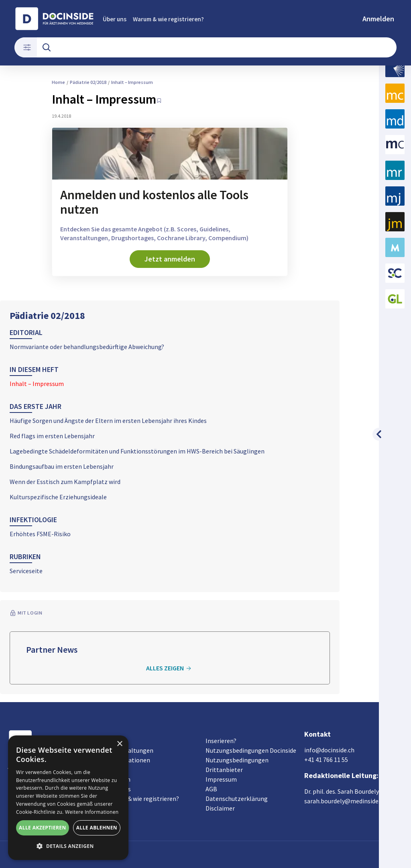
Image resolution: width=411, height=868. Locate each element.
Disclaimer (220, 808)
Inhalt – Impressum (37, 384)
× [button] (119, 744)
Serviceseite (26, 571)
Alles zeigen (170, 668)
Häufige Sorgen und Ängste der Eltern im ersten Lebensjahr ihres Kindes (108, 421)
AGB (211, 789)
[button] (68, 846)
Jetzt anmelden (170, 259)
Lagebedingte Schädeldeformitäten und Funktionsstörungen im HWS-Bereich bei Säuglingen (137, 451)
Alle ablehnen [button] (97, 828)
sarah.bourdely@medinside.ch (345, 801)
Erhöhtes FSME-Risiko (40, 534)
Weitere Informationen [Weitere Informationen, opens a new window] (92, 812)
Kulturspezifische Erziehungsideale (58, 497)
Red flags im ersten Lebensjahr (52, 436)
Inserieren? (221, 741)
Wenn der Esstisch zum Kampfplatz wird (65, 482)
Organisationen (128, 760)
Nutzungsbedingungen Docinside (251, 750)
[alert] (68, 798)
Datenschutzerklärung (237, 799)
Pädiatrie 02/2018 (47, 316)
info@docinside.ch (329, 750)
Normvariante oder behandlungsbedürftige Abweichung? (87, 347)
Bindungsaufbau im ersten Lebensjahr (62, 466)
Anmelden (378, 19)
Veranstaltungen (130, 750)
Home (58, 82)
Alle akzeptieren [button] (43, 828)
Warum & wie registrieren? (168, 19)
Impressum (221, 779)
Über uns (115, 19)
